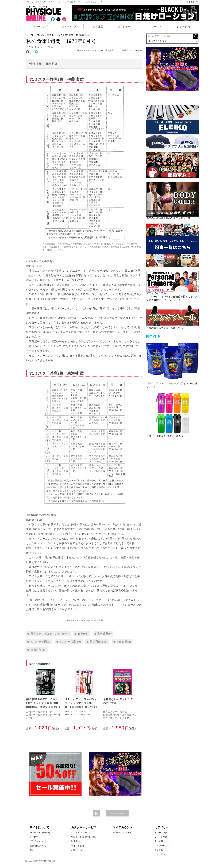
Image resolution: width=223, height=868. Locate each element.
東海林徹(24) (39, 650)
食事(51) (83, 634)
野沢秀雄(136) (99, 642)
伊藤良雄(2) (124, 642)
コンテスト (155, 27)
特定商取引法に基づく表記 (84, 837)
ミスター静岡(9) (41, 642)
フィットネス (69, 27)
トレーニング (40, 27)
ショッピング (184, 27)
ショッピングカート (122, 833)
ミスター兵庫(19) (70, 642)
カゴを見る (191, 2)
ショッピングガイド (81, 833)
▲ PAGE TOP (117, 814)
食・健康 (98, 27)
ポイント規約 (78, 846)
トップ (30, 35)
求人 (32, 850)
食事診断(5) (105, 634)
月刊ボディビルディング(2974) (50, 634)
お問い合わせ (78, 850)
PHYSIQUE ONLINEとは (41, 833)
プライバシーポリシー (40, 841)
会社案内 (34, 837)
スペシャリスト (127, 27)
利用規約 (75, 841)
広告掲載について (38, 846)
